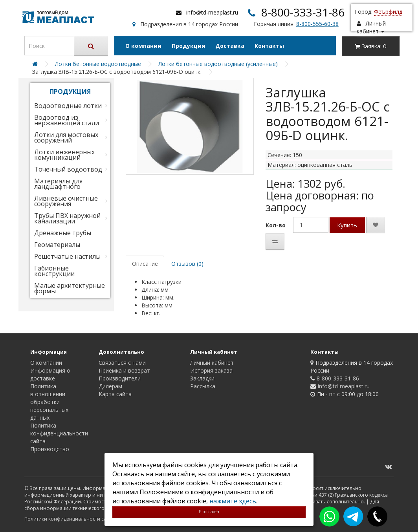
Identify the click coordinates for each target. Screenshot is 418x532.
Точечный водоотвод (68, 169)
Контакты (269, 46)
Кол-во (276, 225)
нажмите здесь (233, 501)
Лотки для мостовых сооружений (66, 137)
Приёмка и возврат (124, 370)
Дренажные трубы (63, 233)
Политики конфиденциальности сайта (69, 519)
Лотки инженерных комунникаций (64, 155)
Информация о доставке (50, 374)
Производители (120, 378)
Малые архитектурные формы (70, 288)
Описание (145, 264)
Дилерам (110, 386)
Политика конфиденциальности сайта (59, 433)
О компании (143, 46)
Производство (50, 449)
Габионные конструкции (54, 271)
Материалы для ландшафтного (58, 184)
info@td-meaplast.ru (212, 12)
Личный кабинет (212, 363)
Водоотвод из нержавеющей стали (67, 120)
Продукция (188, 46)
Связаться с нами (122, 363)
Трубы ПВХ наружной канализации (67, 218)
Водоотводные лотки (68, 106)
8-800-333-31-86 (303, 12)
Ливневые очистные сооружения (66, 201)
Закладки (202, 378)
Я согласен (209, 512)
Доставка (230, 46)
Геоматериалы (57, 245)
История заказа (211, 370)
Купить (347, 225)
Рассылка (203, 386)
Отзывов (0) (187, 264)
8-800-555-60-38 (317, 24)
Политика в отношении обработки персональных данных (49, 402)
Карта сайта (115, 394)
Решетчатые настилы (67, 256)
